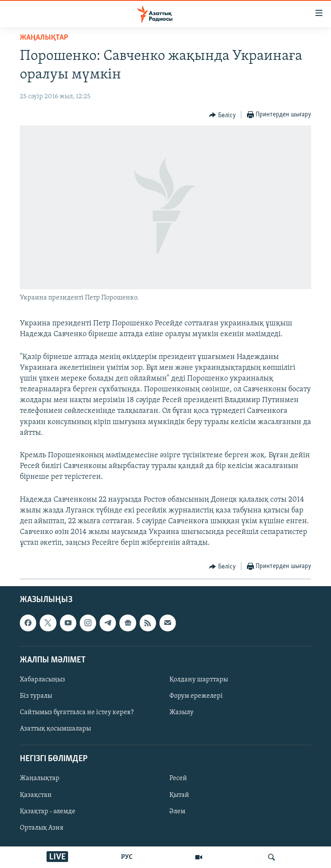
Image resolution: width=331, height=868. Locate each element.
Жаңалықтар (40, 778)
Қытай (179, 795)
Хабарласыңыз (42, 680)
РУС (127, 857)
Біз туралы (36, 696)
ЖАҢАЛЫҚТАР (44, 38)
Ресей (178, 778)
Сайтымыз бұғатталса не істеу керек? (77, 712)
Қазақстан (36, 795)
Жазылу (181, 712)
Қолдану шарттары (199, 680)
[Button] (222, 115)
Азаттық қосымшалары (55, 729)
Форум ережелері (196, 696)
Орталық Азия (42, 827)
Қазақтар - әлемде (48, 811)
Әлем (177, 811)
